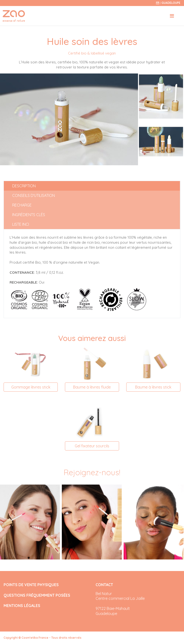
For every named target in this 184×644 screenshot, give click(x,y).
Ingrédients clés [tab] (29, 215)
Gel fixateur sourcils (92, 446)
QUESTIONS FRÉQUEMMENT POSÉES (37, 595)
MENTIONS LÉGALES (22, 606)
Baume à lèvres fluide (92, 387)
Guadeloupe (171, 3)
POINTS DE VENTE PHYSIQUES (31, 585)
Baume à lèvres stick (153, 387)
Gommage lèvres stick (31, 387)
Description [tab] (24, 186)
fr (158, 3)
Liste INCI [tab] (21, 224)
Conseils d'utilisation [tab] (34, 195)
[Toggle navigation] (172, 16)
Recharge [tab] (22, 205)
